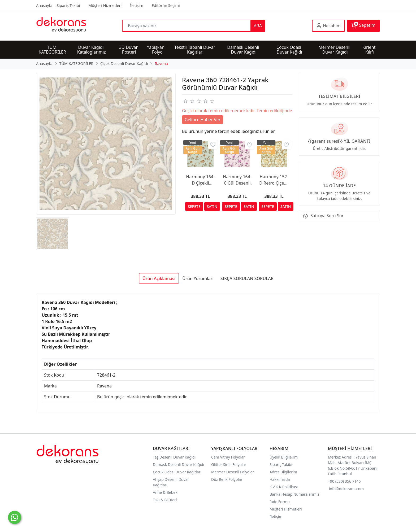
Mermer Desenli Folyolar (233, 472)
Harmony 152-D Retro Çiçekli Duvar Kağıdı (274, 180)
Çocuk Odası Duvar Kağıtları (177, 472)
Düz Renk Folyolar (227, 479)
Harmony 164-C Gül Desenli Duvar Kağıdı (237, 180)
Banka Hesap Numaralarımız (294, 494)
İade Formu (280, 502)
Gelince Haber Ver (203, 120)
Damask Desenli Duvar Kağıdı (178, 465)
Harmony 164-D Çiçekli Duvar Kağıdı (200, 180)
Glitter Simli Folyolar (229, 465)
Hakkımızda (280, 479)
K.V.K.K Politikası (284, 487)
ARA (258, 26)
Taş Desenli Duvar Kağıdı (174, 457)
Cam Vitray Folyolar (228, 457)
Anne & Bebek (165, 492)
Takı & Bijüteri (165, 500)
